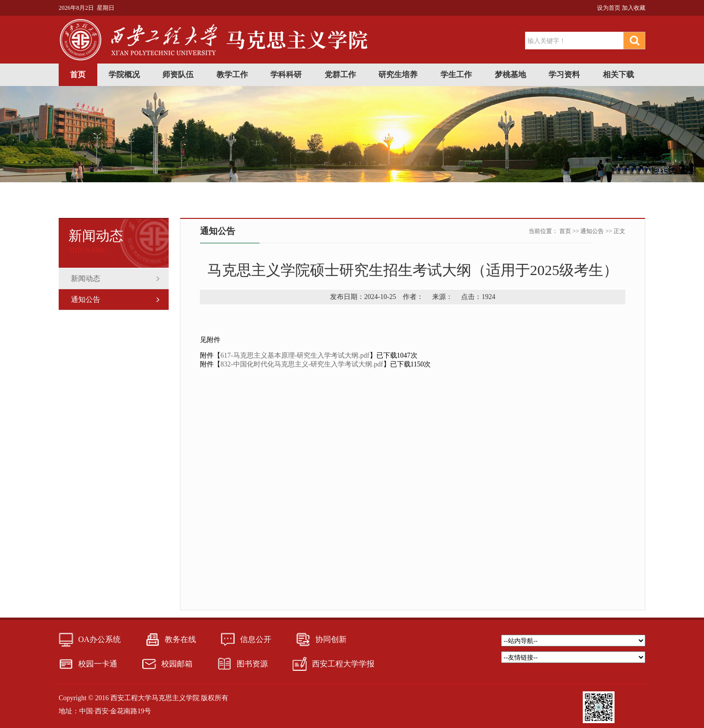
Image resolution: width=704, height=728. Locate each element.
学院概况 (124, 75)
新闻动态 (86, 278)
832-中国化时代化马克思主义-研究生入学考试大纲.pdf (302, 364)
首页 (78, 75)
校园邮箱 (177, 664)
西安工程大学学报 (343, 664)
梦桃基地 (510, 75)
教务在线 (180, 639)
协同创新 (331, 639)
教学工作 (232, 75)
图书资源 (252, 664)
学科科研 (286, 75)
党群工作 (340, 75)
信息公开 (256, 639)
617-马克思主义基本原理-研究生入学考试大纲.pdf (295, 355)
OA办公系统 (99, 639)
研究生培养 (398, 75)
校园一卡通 (98, 664)
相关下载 (618, 75)
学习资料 (564, 75)
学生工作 (456, 75)
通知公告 (86, 300)
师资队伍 (178, 75)
